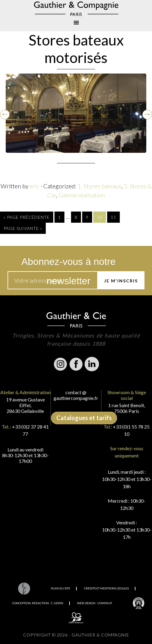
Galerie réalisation (82, 195)
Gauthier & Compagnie (76, 9)
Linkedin (92, 364)
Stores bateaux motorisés (76, 49)
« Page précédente (27, 217)
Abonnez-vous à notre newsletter (68, 264)
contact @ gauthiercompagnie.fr (76, 395)
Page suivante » (23, 228)
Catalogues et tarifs (84, 418)
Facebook (76, 364)
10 (100, 217)
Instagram (60, 364)
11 (113, 217)
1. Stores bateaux (99, 186)
